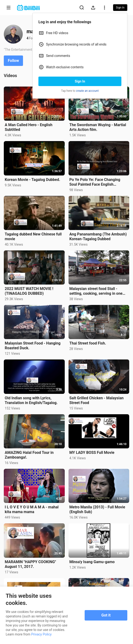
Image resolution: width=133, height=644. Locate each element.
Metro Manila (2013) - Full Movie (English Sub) (97, 509)
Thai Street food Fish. (88, 343)
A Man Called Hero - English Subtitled (29, 127)
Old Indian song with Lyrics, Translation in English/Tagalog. (31, 400)
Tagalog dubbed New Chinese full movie (33, 237)
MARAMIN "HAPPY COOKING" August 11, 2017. (30, 564)
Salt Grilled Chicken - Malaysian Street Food (97, 400)
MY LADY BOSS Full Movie (92, 453)
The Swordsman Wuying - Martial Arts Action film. (98, 127)
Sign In (80, 81)
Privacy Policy (41, 634)
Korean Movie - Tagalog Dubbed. (32, 180)
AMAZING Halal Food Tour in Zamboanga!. (29, 455)
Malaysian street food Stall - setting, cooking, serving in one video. (96, 291)
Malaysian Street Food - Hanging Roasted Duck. (33, 346)
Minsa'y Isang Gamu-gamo (92, 562)
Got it (106, 615)
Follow (13, 61)
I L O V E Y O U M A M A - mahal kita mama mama (32, 509)
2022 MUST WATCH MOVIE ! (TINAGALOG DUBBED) (29, 291)
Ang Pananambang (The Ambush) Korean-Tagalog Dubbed (98, 237)
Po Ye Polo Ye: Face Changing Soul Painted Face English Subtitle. (95, 182)
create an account (87, 91)
